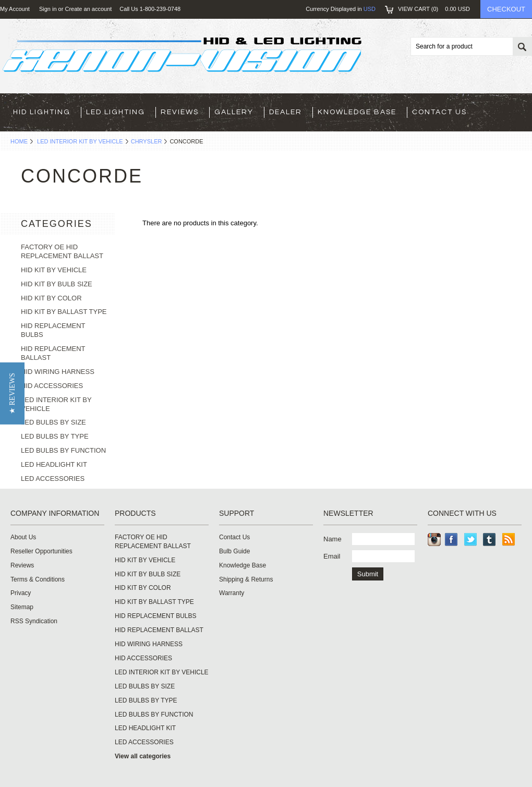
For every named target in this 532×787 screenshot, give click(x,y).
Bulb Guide (234, 551)
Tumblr (489, 540)
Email (332, 556)
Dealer (286, 112)
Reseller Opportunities (41, 551)
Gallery (234, 112)
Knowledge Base (357, 112)
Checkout (506, 9)
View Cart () (434, 9)
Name (332, 539)
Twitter (471, 540)
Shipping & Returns (246, 579)
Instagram (434, 540)
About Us (23, 537)
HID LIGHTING (42, 112)
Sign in (48, 9)
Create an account (88, 9)
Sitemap (22, 607)
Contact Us (439, 112)
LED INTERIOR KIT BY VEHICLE (80, 141)
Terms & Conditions (38, 579)
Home (19, 141)
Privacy (21, 593)
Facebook (451, 540)
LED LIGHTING (116, 112)
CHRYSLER (147, 141)
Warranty (232, 593)
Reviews (180, 112)
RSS (509, 540)
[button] (12, 393)
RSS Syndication (34, 621)
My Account (15, 9)
